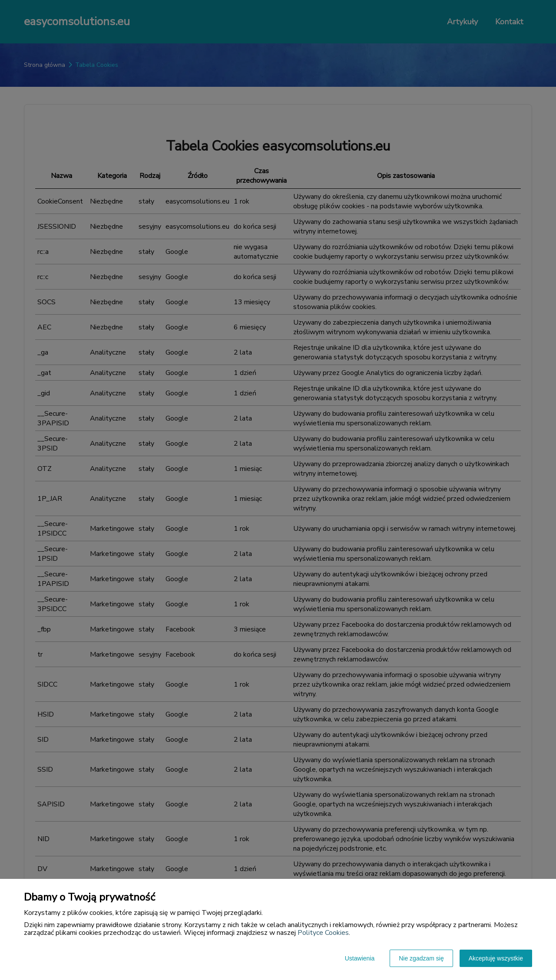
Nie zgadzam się (421, 958)
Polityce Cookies (323, 933)
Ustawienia (360, 958)
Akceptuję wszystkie (496, 958)
